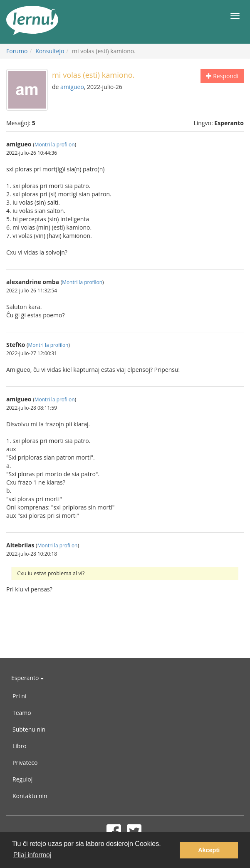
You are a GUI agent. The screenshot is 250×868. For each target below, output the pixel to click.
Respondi (222, 76)
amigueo (72, 87)
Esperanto (27, 678)
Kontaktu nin (30, 796)
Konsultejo (50, 51)
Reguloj (22, 779)
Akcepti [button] (209, 850)
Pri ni (19, 696)
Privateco (25, 763)
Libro (20, 746)
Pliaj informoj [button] (32, 855)
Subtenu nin (29, 729)
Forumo (17, 51)
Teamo (22, 713)
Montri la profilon (55, 144)
